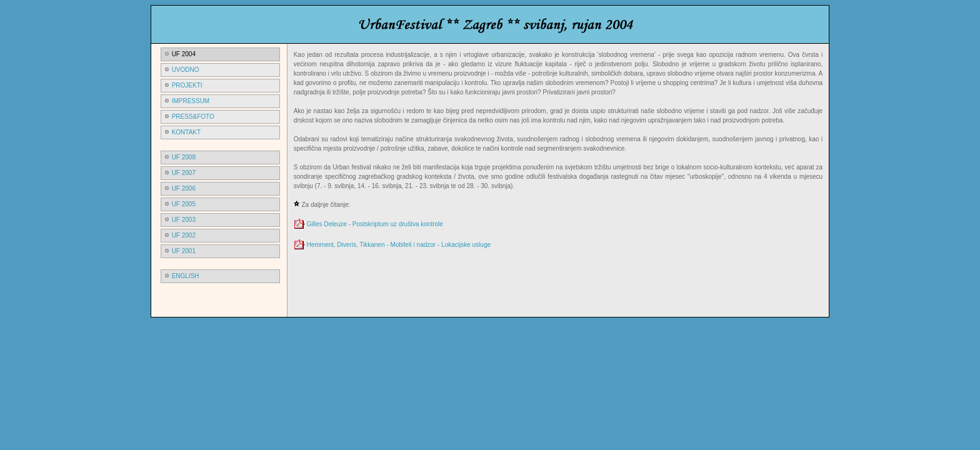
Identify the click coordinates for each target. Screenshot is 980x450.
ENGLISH (186, 276)
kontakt (186, 132)
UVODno (186, 70)
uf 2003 (184, 220)
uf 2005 (184, 204)
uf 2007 (184, 173)
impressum (191, 101)
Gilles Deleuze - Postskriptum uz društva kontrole (374, 224)
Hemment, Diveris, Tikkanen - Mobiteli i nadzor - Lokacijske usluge (398, 245)
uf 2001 (184, 251)
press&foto (193, 117)
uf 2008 (184, 157)
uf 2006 (184, 188)
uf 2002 (184, 235)
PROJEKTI (187, 85)
